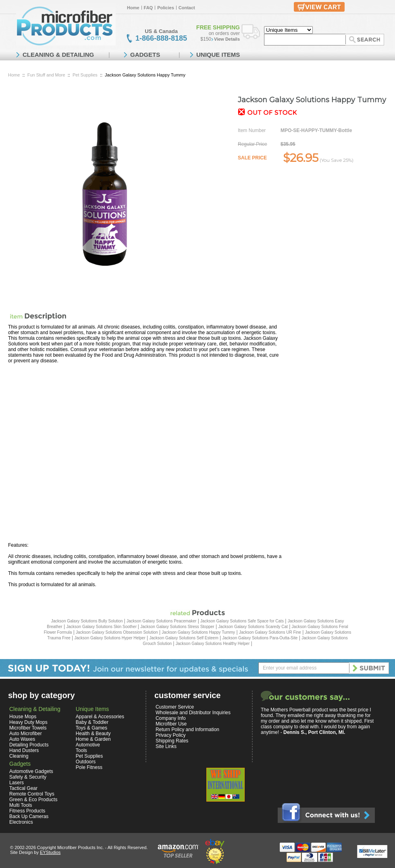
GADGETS (145, 55)
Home (133, 8)
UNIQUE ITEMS (218, 55)
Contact (187, 8)
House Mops (23, 717)
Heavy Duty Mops (28, 722)
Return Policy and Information (187, 730)
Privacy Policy (171, 735)
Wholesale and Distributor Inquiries (193, 713)
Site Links (166, 746)
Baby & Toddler (92, 722)
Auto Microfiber (26, 734)
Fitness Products (27, 811)
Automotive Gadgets (31, 771)
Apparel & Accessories (100, 717)
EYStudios (50, 852)
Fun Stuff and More (46, 75)
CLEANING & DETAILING (58, 55)
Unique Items (92, 709)
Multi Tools (21, 805)
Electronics (21, 822)
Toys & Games (91, 728)
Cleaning (19, 756)
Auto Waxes (22, 739)
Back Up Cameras (29, 816)
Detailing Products (29, 745)
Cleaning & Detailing (35, 709)
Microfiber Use (171, 724)
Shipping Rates (172, 741)
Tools (81, 750)
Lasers (17, 783)
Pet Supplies (85, 75)
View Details (227, 39)
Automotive (88, 745)
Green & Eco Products (33, 800)
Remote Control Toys (32, 794)
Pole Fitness (89, 767)
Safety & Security (28, 777)
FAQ (149, 8)
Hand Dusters (24, 750)
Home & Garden (93, 739)
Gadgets (20, 764)
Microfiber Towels (28, 728)
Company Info (171, 718)
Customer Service (175, 707)
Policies (166, 8)
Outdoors (86, 762)
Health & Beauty (93, 734)
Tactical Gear (23, 788)
